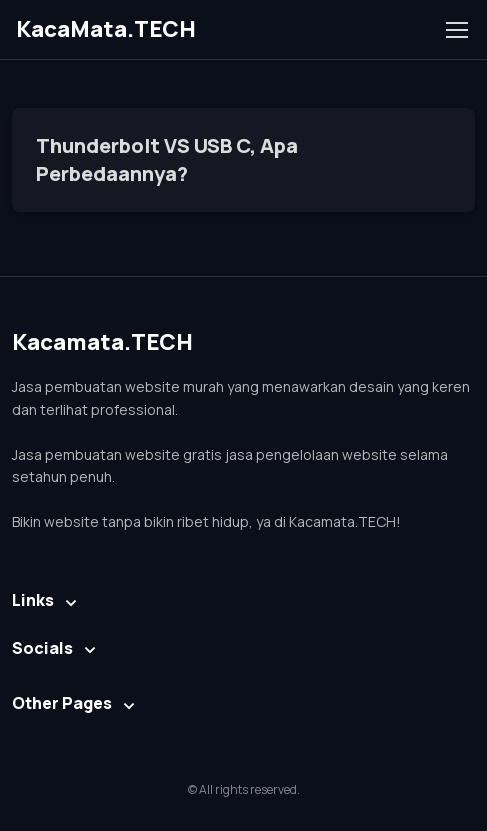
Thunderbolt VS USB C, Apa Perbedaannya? (167, 159)
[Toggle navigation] (456, 30)
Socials (42, 648)
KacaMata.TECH (106, 29)
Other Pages (62, 703)
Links (33, 600)
